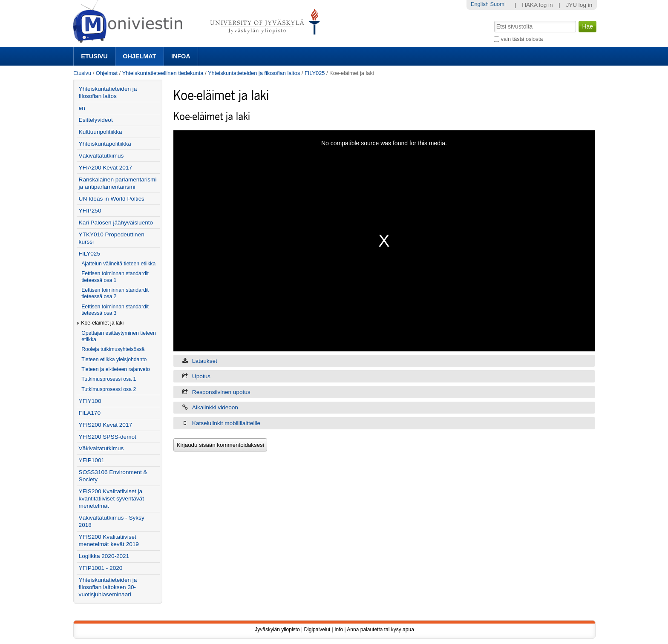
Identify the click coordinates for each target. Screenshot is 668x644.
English (480, 4)
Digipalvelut (317, 630)
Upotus (201, 376)
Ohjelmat (139, 56)
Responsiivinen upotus (221, 392)
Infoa (181, 56)
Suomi (498, 4)
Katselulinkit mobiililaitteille (226, 423)
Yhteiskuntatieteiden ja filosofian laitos (254, 73)
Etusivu (94, 56)
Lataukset (205, 361)
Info (339, 630)
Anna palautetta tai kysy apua (380, 630)
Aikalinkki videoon (215, 407)
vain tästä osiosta (522, 39)
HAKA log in (537, 5)
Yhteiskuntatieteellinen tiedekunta (163, 73)
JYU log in (579, 5)
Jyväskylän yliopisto (277, 630)
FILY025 (315, 73)
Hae (494, 20)
